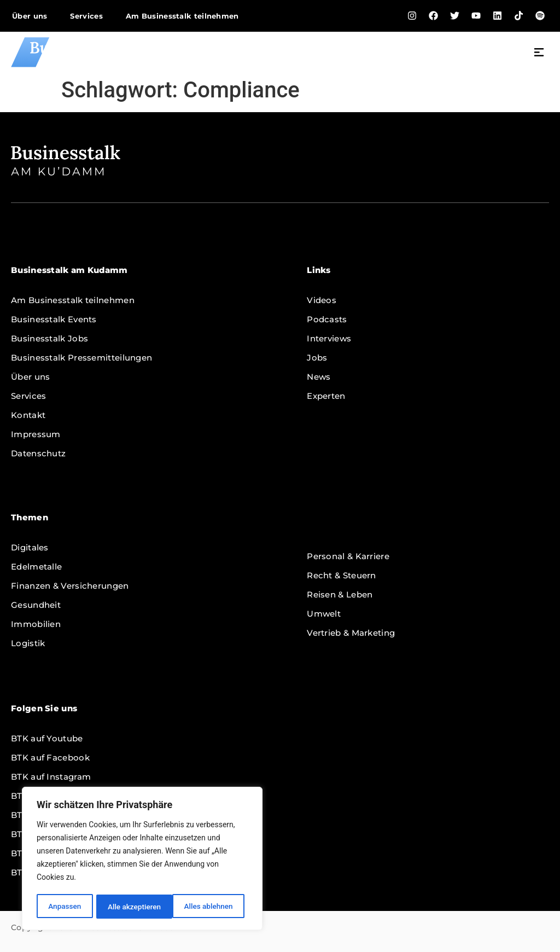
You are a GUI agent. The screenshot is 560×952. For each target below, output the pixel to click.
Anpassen (64, 907)
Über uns (30, 16)
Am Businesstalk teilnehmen (182, 16)
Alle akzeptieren (209, 907)
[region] (142, 860)
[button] (539, 54)
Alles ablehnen (132, 907)
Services (86, 16)
